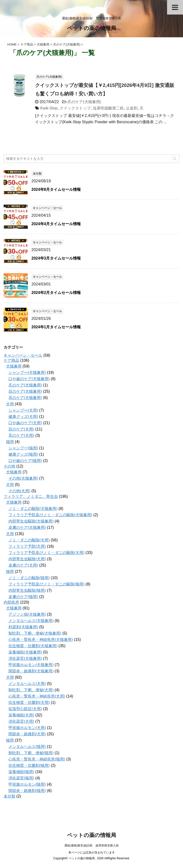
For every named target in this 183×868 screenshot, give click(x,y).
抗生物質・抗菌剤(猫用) (29, 765)
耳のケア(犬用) (21, 435)
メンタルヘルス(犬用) (27, 684)
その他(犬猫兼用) (23, 478)
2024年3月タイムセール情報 (56, 258)
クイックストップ (75, 108)
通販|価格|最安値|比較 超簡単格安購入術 (91, 845)
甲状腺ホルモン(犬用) (27, 728)
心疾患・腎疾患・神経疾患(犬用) (37, 696)
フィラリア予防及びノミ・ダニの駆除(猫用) (47, 584)
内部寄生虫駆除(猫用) (27, 590)
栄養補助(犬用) (21, 715)
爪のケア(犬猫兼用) (84, 102)
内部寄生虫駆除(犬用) (27, 559)
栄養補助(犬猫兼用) (25, 652)
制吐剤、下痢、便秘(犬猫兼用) (35, 633)
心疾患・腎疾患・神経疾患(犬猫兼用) (41, 640)
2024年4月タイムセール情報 (56, 224)
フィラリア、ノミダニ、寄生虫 (31, 496)
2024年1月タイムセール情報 (56, 327)
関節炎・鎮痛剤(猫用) (27, 791)
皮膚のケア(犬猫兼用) (27, 527)
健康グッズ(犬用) (23, 417)
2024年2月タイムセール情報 (56, 293)
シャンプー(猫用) (23, 448)
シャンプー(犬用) (23, 410)
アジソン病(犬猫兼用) (27, 614)
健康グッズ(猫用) (23, 454)
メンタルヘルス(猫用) (27, 747)
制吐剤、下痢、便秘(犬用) (31, 690)
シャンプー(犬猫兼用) (27, 373)
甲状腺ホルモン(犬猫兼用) (31, 665)
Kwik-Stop (49, 108)
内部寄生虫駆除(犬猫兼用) (31, 521)
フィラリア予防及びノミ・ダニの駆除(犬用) (47, 553)
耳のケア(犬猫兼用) (25, 398)
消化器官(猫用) (21, 778)
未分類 (9, 796)
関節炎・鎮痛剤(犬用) (27, 734)
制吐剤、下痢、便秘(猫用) (31, 753)
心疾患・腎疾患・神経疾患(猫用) (37, 759)
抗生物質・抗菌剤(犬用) (29, 703)
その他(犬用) (19, 491)
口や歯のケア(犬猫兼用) (29, 379)
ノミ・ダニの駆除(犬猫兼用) (33, 509)
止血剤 (132, 108)
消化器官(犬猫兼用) (25, 658)
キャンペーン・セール (23, 355)
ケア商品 (11, 360)
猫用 (10, 442)
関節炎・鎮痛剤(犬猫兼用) (31, 671)
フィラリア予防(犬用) (27, 546)
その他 (9, 466)
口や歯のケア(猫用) (25, 461)
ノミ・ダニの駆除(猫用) (29, 578)
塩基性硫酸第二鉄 (108, 108)
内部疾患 (11, 602)
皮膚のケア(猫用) (23, 597)
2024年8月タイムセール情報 (56, 189)
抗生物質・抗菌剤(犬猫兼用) (33, 646)
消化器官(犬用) (21, 721)
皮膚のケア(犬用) (23, 565)
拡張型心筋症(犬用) (25, 709)
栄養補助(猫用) (21, 772)
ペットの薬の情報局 (91, 29)
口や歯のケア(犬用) (25, 423)
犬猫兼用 (14, 366)
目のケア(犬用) (21, 429)
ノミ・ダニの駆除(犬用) (29, 540)
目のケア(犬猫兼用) (25, 391)
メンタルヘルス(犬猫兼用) (31, 621)
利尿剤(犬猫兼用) (23, 627)
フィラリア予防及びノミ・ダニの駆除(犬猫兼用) (50, 515)
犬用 (10, 404)
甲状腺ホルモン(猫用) (27, 784)
